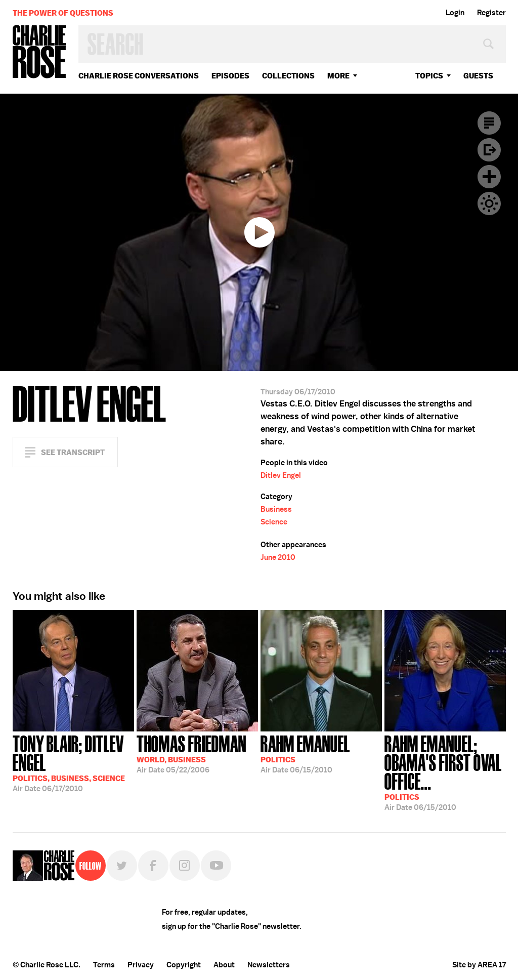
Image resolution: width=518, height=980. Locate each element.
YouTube (216, 866)
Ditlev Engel (281, 475)
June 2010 (278, 557)
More (338, 76)
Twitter (122, 866)
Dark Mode (489, 203)
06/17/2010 (73, 763)
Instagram (185, 866)
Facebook (153, 866)
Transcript (489, 123)
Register (491, 13)
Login (455, 13)
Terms (104, 965)
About (224, 965)
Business (276, 509)
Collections (288, 76)
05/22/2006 (191, 753)
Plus (489, 177)
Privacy (141, 965)
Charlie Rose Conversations (139, 76)
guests (478, 76)
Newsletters (269, 965)
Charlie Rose (39, 52)
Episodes (230, 76)
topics (429, 76)
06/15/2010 (305, 753)
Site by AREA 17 (479, 965)
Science (274, 522)
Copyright (184, 965)
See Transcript (73, 452)
